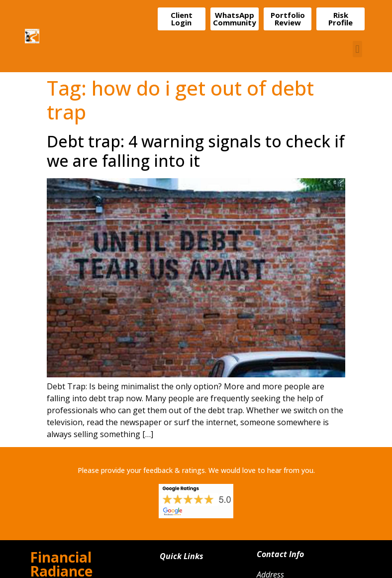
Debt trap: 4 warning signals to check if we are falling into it (196, 151)
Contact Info (280, 554)
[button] (357, 49)
